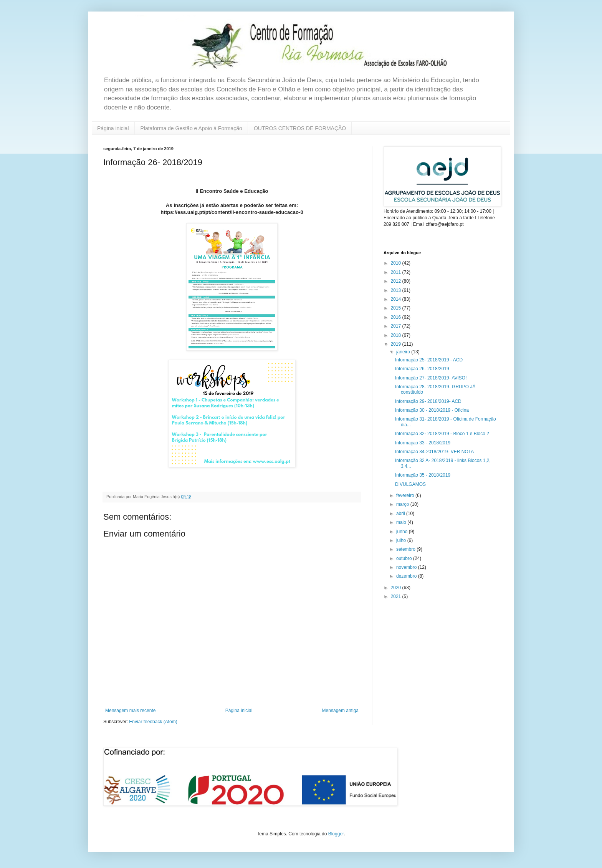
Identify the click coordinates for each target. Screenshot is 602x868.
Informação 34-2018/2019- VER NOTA (434, 452)
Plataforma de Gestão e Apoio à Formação (191, 128)
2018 (397, 335)
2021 (397, 596)
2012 (397, 281)
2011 (397, 272)
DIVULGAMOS (410, 484)
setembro (406, 549)
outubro (405, 558)
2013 (397, 290)
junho (403, 532)
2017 (397, 326)
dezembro (407, 576)
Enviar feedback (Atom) (153, 722)
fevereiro (406, 495)
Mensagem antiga (340, 711)
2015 (397, 308)
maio (402, 522)
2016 (397, 317)
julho (402, 540)
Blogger (336, 834)
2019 (397, 344)
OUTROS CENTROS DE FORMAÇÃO (300, 128)
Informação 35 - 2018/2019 (423, 475)
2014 (397, 299)
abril (401, 514)
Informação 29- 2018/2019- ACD (428, 401)
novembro (407, 567)
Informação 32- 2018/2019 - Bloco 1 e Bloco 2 (442, 434)
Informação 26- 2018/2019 (422, 369)
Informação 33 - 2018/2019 (423, 443)
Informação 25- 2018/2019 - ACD (429, 360)
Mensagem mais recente (130, 711)
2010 (397, 263)
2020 (397, 588)
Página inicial (113, 128)
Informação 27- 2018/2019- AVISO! (431, 378)
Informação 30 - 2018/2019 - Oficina (432, 410)
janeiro (404, 352)
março (403, 504)
